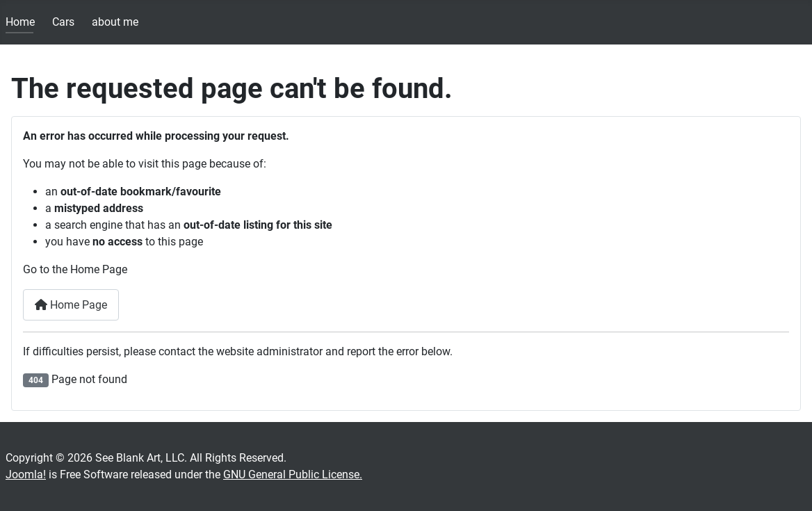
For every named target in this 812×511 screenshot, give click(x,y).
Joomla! (26, 474)
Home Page (71, 305)
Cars (63, 22)
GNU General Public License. (293, 474)
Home (20, 22)
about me (115, 22)
